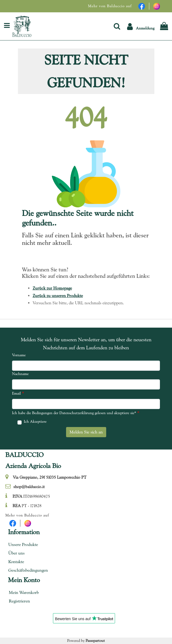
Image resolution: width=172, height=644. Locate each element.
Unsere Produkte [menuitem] (23, 544)
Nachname (20, 374)
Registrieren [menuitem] (19, 601)
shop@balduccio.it (29, 487)
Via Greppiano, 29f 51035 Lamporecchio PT (50, 477)
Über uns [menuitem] (16, 553)
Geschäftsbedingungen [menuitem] (26, 570)
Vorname (19, 355)
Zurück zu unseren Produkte (58, 296)
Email (18, 393)
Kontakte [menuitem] (16, 562)
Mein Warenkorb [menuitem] (24, 592)
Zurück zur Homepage (52, 288)
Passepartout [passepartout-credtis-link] (95, 641)
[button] (141, 26)
